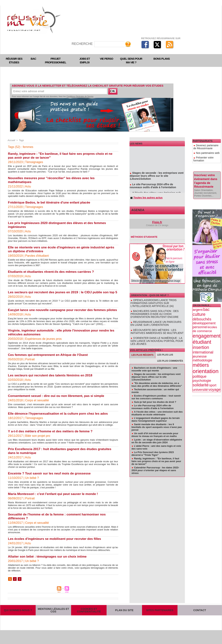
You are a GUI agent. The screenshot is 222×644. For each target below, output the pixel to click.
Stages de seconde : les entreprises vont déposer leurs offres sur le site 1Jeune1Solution (157, 175)
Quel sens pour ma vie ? (131, 60)
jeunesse (200, 347)
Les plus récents (142, 347)
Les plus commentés (170, 353)
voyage (214, 380)
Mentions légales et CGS (53, 621)
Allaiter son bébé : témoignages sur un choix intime (49, 564)
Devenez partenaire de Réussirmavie (205, 146)
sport (213, 376)
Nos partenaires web (204, 151)
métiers (201, 356)
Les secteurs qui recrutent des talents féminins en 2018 (52, 383)
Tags (21, 140)
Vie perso (107, 59)
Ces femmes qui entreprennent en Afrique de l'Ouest (49, 363)
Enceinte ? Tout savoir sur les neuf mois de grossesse (51, 481)
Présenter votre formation (207, 154)
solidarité (201, 376)
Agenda (136, 212)
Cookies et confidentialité (89, 621)
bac (206, 300)
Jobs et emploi (85, 60)
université (200, 380)
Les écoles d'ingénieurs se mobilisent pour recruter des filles (56, 546)
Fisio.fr (157, 223)
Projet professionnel (55, 60)
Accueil (11, 140)
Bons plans (162, 59)
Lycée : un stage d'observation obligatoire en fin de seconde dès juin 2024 (157, 433)
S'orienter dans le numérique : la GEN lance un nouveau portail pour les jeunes (157, 335)
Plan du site (124, 621)
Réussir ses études (14, 60)
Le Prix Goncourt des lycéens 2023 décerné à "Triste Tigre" (153, 446)
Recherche (83, 44)
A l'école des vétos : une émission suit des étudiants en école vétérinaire (155, 192)
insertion (201, 338)
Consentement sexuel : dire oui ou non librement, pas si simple (58, 404)
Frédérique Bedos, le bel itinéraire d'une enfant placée (51, 202)
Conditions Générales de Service (80, 96)
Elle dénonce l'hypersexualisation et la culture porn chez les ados (60, 421)
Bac (33, 59)
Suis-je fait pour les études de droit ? (155, 394)
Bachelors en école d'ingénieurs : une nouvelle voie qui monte (154, 361)
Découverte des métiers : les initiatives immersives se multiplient (156, 328)
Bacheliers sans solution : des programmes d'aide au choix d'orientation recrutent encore (156, 313)
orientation (206, 362)
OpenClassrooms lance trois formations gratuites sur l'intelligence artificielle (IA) (156, 303)
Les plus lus (165, 347)
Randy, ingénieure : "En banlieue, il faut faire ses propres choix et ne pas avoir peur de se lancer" (156, 453)
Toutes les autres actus (145, 198)
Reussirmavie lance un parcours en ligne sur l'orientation (154, 321)
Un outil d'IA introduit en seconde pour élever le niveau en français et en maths (155, 427)
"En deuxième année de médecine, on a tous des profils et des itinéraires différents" (157, 377)
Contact (200, 621)
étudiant (202, 333)
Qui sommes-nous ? (18, 621)
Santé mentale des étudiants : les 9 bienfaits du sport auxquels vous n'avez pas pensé (157, 419)
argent (198, 300)
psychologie (202, 371)
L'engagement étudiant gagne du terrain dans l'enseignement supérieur (156, 412)
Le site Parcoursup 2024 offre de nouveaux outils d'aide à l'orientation (155, 183)
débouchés (202, 310)
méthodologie (202, 351)
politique (200, 367)
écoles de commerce (205, 320)
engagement (207, 327)
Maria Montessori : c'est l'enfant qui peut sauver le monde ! (55, 502)
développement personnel (204, 316)
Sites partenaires (160, 621)
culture (199, 305)
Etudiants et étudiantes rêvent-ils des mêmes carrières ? (53, 272)
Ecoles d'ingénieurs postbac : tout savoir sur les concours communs (156, 389)
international (203, 343)
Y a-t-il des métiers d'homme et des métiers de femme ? (52, 439)
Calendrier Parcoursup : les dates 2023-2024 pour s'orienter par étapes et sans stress (155, 463)
